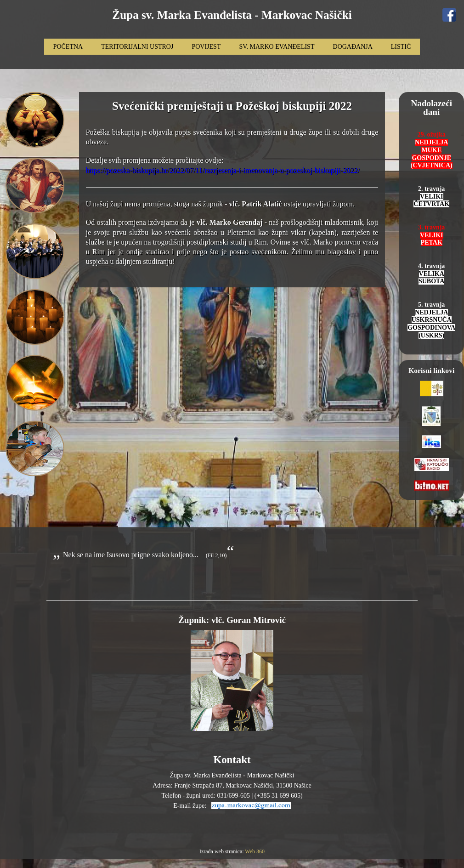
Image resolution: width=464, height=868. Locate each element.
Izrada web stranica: (222, 851)
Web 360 (255, 851)
